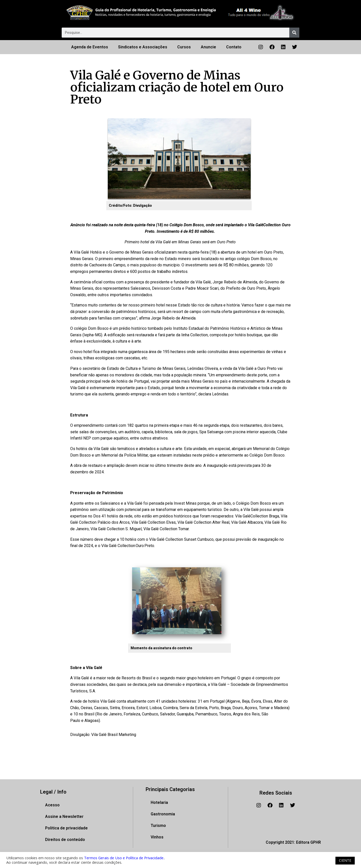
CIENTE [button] (345, 860)
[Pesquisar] (294, 33)
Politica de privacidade (66, 828)
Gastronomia (163, 814)
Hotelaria (159, 802)
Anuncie (208, 47)
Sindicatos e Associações (143, 47)
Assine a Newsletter (64, 817)
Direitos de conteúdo (65, 840)
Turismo (158, 826)
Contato (234, 47)
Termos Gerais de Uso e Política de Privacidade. (124, 858)
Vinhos (157, 837)
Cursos (184, 47)
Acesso (52, 805)
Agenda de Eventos (90, 47)
